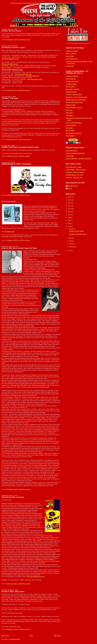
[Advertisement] (72, 284)
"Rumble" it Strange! (10, 98)
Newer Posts (5, 636)
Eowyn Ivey (69, 110)
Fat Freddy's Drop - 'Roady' (74, 167)
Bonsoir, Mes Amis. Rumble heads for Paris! (19, 248)
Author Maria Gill (71, 79)
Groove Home (70, 66)
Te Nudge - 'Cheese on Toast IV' (75, 172)
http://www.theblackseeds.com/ (35, 577)
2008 (69, 221)
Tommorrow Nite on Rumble (13, 497)
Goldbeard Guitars (71, 92)
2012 (69, 209)
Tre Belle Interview (71, 84)
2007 (69, 224)
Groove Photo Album (72, 59)
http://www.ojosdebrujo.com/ (10, 64)
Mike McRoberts (70, 136)
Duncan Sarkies (70, 87)
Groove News (70, 56)
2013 (69, 206)
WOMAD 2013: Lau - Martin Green (76, 100)
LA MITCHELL (70, 156)
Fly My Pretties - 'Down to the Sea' (76, 170)
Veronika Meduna (71, 125)
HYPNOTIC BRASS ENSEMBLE (75, 153)
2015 (69, 200)
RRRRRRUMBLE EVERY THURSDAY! (16, 164)
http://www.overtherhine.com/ (23, 74)
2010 (69, 215)
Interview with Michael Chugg (74, 102)
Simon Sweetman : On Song (74, 108)
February (72, 247)
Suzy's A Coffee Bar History (74, 123)
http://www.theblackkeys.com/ (10, 59)
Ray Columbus (70, 131)
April (71, 241)
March (71, 244)
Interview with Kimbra (72, 81)
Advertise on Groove (72, 51)
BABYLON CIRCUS (72, 151)
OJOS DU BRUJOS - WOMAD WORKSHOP (79, 159)
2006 (69, 227)
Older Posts (57, 636)
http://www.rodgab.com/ (33, 76)
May (71, 238)
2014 (69, 203)
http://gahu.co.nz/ (10, 232)
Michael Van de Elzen (72, 76)
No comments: (27, 40)
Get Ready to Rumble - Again (13, 47)
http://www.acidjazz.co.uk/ (35, 79)
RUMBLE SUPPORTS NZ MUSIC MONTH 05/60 (20, 147)
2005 (69, 251)
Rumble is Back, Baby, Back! (13, 592)
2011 (69, 212)
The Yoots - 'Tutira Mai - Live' (74, 177)
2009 (69, 218)
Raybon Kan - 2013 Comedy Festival (76, 97)
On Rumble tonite (9, 202)
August (71, 229)
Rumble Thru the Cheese (12, 31)
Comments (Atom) (15, 639)
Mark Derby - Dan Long (73, 89)
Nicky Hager (69, 128)
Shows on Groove (71, 54)
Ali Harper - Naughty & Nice (74, 94)
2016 (69, 197)
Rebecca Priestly (71, 105)
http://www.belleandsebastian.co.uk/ (12, 69)
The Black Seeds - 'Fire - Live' (74, 175)
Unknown (69, 189)
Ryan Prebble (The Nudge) (74, 133)
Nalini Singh (69, 113)
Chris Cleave (69, 115)
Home (31, 636)
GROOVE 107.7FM (72, 186)
